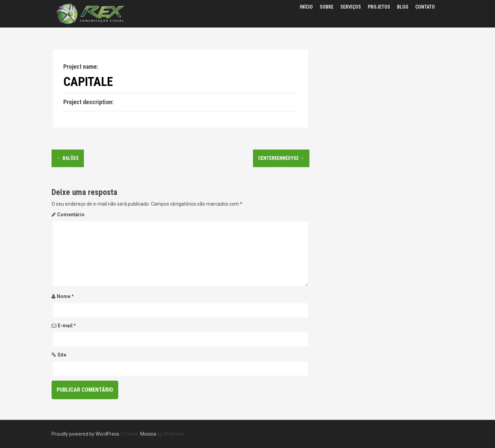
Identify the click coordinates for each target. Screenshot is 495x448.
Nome (65, 296)
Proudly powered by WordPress (85, 434)
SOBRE (327, 7)
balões (68, 158)
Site (62, 355)
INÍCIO (306, 7)
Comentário (71, 215)
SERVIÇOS (351, 7)
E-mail (67, 326)
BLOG (403, 7)
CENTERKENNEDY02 (281, 158)
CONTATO (425, 7)
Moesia (148, 434)
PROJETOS (379, 7)
